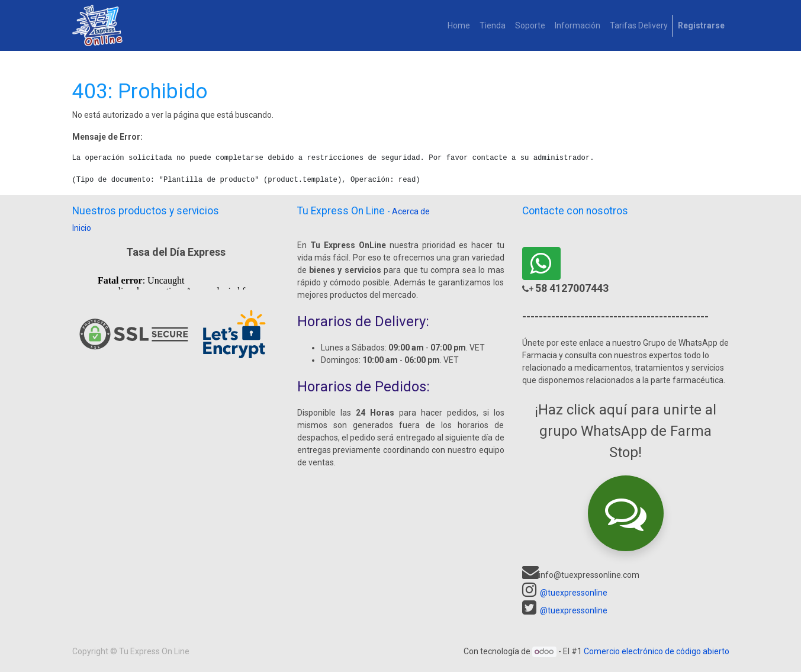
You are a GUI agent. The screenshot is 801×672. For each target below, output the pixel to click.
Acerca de (411, 211)
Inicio (82, 228)
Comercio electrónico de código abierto (657, 651)
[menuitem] (459, 26)
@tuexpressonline (574, 593)
